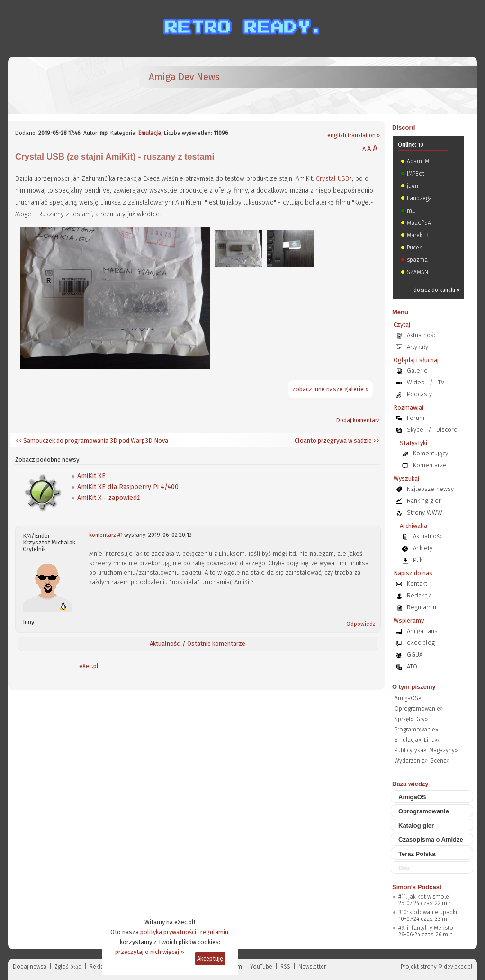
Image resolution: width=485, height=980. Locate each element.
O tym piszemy (414, 687)
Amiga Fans (422, 631)
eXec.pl (89, 666)
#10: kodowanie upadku (429, 912)
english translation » (354, 135)
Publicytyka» (410, 750)
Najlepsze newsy (430, 489)
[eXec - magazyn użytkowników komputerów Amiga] (65, 85)
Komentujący (431, 453)
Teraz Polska (417, 854)
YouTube (261, 967)
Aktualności (165, 644)
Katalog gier (416, 825)
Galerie (417, 370)
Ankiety (423, 548)
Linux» (432, 740)
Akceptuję (210, 958)
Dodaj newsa (30, 967)
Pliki (418, 560)
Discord (404, 128)
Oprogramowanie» (419, 709)
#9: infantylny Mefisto (426, 928)
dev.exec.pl (458, 967)
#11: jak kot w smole (424, 897)
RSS (285, 967)
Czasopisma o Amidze (431, 840)
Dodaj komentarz (358, 420)
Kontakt (417, 584)
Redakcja (419, 595)
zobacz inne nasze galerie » (331, 389)
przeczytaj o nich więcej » (150, 952)
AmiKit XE (91, 476)
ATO (412, 666)
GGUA (415, 655)
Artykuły (418, 347)
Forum (416, 418)
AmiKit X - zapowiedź (108, 498)
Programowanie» (416, 730)
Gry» (422, 719)
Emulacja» (408, 740)
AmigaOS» (408, 698)
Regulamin (422, 607)
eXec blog (421, 643)
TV (441, 382)
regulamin (214, 932)
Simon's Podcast (417, 887)
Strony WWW (425, 512)
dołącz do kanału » (436, 290)
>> (376, 441)
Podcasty (419, 394)
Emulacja (150, 133)
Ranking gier (424, 501)
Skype (415, 430)
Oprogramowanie (424, 811)
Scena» (440, 761)
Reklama (101, 967)
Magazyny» (443, 750)
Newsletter (312, 967)
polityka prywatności (168, 932)
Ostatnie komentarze (216, 644)
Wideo (416, 382)
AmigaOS (412, 797)
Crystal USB (332, 179)
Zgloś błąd (68, 967)
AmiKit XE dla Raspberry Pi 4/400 (128, 487)
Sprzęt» (404, 719)
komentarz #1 (106, 535)
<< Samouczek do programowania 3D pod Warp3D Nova (92, 441)
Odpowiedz (361, 624)
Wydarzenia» (411, 761)
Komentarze (430, 465)
